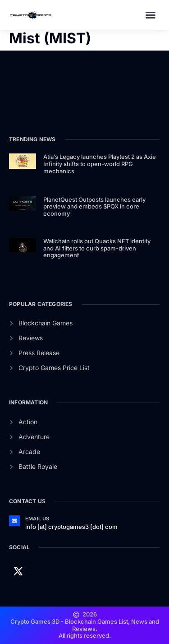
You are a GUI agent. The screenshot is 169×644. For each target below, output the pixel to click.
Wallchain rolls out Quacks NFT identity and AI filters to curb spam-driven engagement (97, 248)
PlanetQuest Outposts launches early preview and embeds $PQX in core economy (94, 206)
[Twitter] (18, 570)
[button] (151, 15)
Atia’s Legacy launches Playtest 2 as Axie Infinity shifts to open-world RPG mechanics (100, 164)
